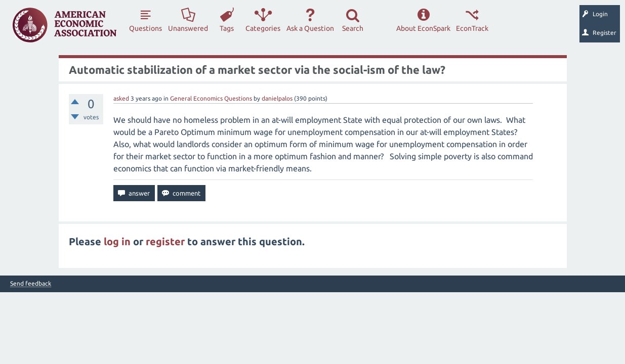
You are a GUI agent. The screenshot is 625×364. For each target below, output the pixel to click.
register (165, 241)
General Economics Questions (211, 98)
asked (121, 98)
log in (117, 241)
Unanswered (188, 28)
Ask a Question (310, 28)
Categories (263, 28)
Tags (227, 28)
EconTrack (472, 28)
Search (353, 28)
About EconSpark (423, 28)
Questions (145, 28)
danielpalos (277, 98)
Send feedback (31, 284)
